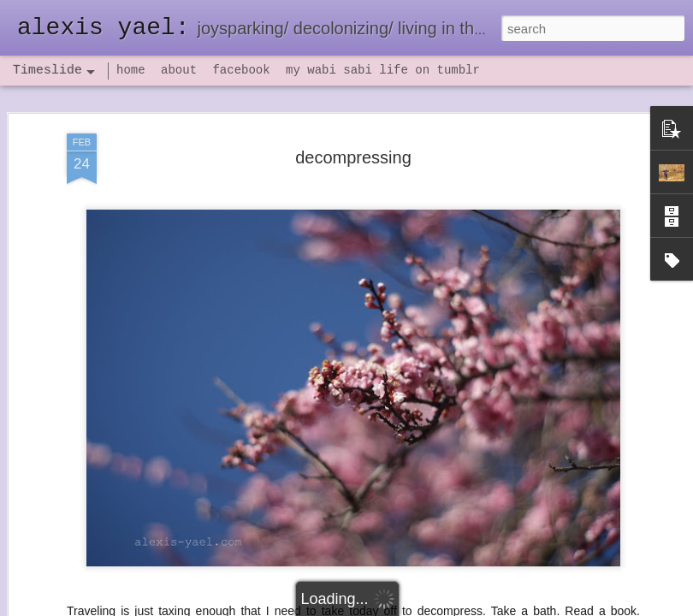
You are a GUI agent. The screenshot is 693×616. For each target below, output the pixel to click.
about (179, 70)
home (131, 70)
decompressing (353, 157)
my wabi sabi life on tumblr (383, 70)
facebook (241, 70)
